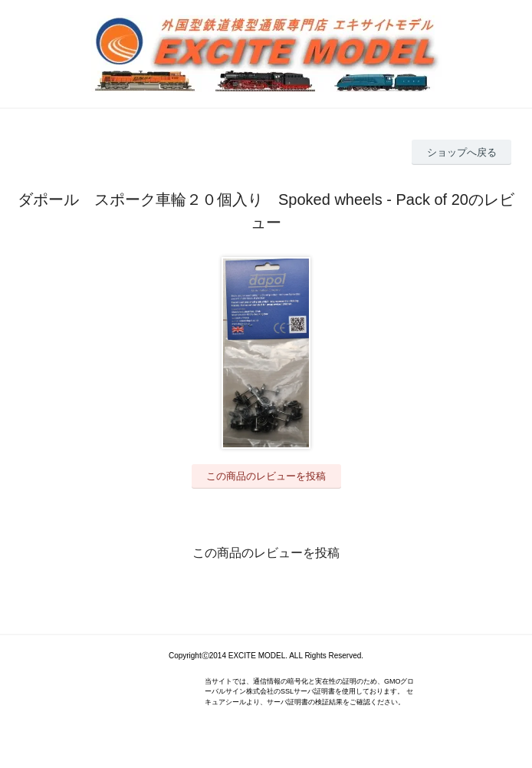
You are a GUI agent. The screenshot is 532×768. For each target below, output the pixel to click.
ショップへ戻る (462, 152)
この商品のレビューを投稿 (266, 476)
